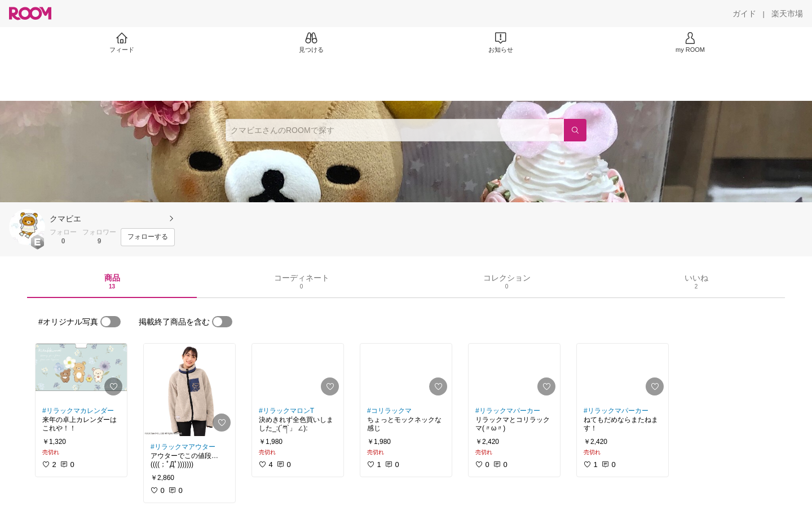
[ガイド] (744, 14)
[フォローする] (148, 237)
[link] (81, 372)
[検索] (575, 130)
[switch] (111, 322)
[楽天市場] (787, 14)
